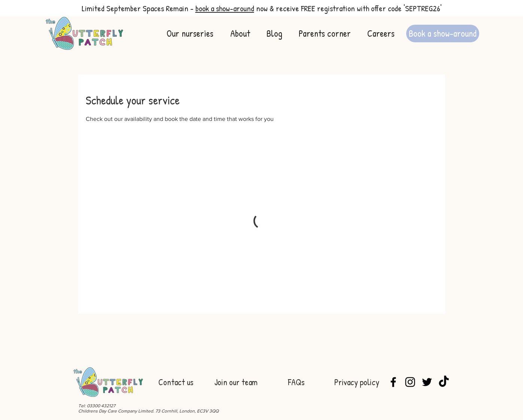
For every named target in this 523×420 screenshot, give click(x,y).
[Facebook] (393, 382)
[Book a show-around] (443, 34)
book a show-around (225, 8)
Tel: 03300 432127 (97, 406)
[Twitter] (427, 382)
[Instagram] (410, 382)
